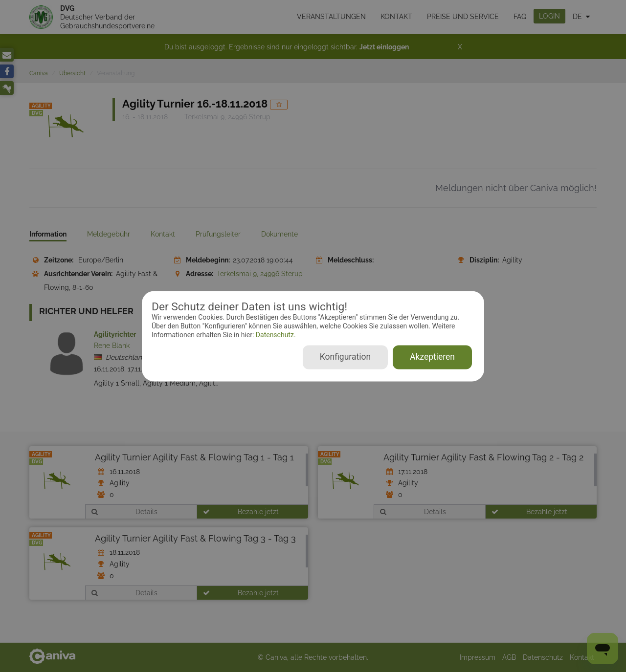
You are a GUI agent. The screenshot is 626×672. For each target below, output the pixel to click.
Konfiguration (345, 357)
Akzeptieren (432, 357)
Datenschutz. (275, 335)
